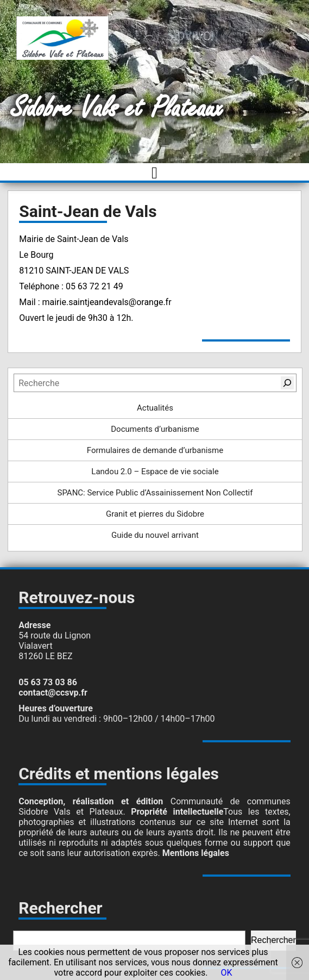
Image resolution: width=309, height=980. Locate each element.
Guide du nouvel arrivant (155, 535)
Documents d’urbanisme (155, 429)
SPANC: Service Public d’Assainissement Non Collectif (155, 493)
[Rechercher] (287, 383)
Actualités (155, 408)
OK (226, 973)
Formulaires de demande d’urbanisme (155, 450)
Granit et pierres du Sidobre (155, 514)
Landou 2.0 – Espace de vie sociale (155, 472)
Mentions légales (196, 853)
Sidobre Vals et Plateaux (117, 108)
